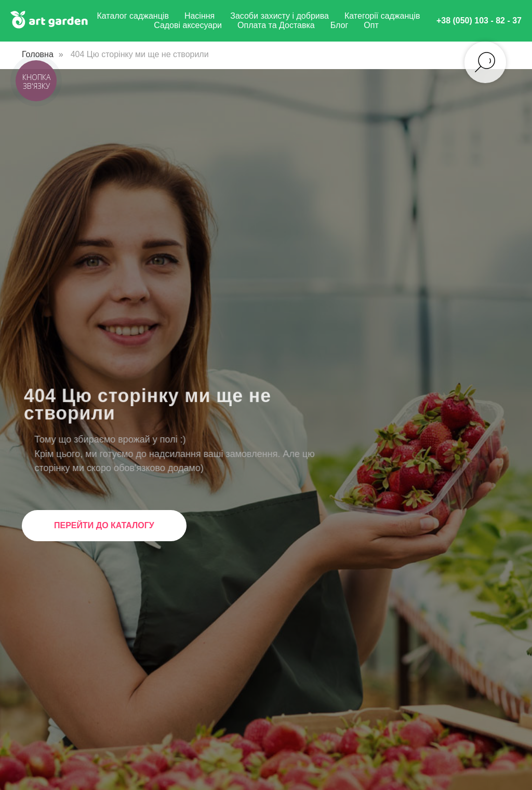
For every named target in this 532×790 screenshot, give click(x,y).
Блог (340, 25)
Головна (38, 54)
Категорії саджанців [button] (382, 16)
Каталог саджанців (133, 16)
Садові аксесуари (188, 25)
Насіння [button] (199, 16)
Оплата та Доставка (276, 25)
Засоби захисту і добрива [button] (280, 16)
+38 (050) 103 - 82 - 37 (479, 21)
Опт (371, 25)
